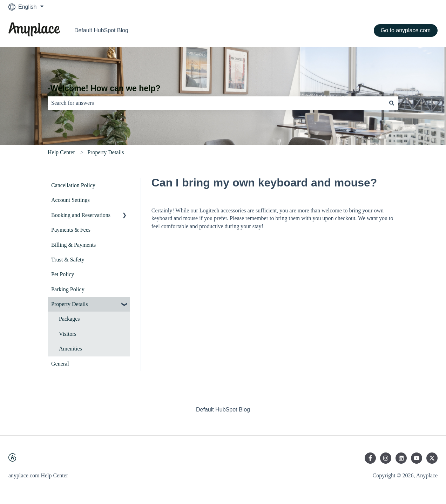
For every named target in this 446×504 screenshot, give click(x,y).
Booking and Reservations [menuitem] (81, 215)
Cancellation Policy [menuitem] (73, 185)
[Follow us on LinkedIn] (401, 458)
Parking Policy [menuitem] (68, 289)
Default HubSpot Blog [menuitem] (223, 410)
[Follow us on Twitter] (432, 458)
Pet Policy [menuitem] (63, 274)
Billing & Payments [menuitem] (73, 245)
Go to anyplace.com (406, 30)
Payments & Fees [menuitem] (71, 230)
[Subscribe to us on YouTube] (417, 458)
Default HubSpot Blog (101, 30)
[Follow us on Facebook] (370, 458)
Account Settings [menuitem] (70, 200)
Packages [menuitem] (69, 319)
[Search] (392, 103)
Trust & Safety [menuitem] (68, 260)
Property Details (106, 152)
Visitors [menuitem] (68, 334)
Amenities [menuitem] (70, 349)
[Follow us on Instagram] (386, 458)
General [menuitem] (60, 364)
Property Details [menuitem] (69, 304)
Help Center (61, 152)
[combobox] (216, 103)
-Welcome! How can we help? (104, 88)
